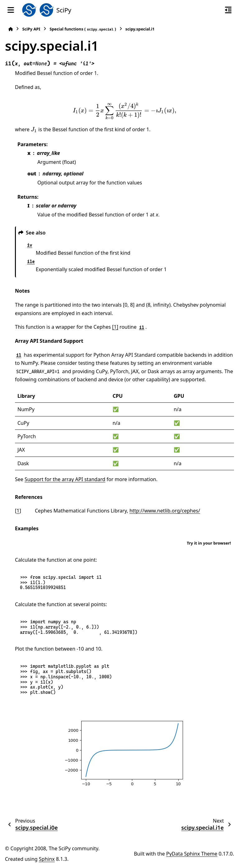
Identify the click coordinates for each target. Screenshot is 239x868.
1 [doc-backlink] (18, 511)
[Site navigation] (11, 10)
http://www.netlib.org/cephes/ (165, 511)
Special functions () (83, 29)
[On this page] (228, 10)
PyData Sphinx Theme (192, 854)
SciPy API (31, 29)
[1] (115, 327)
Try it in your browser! (209, 543)
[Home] (11, 29)
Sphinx (47, 859)
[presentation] (124, 111)
